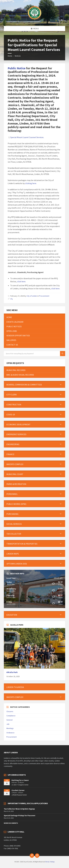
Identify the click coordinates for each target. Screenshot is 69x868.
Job (8, 724)
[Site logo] (35, 21)
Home (10, 56)
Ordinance (10, 733)
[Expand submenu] (61, 385)
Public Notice (17, 68)
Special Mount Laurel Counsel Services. (27, 137)
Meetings (10, 728)
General (9, 720)
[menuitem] (34, 317)
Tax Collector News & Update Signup (19, 809)
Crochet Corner (18, 790)
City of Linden (32, 296)
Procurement (44, 296)
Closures (10, 711)
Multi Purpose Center (20, 795)
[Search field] (34, 354)
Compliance (11, 716)
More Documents (11, 823)
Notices (18, 56)
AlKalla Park (12, 672)
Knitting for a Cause (20, 780)
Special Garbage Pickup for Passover (20, 815)
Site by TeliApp (50, 862)
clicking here (31, 183)
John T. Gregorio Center (21, 785)
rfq (11, 299)
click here (21, 281)
